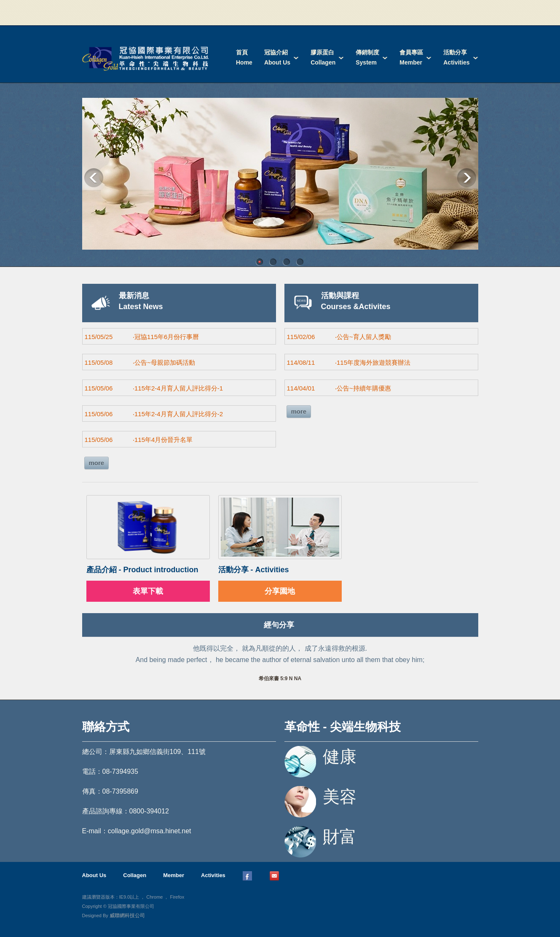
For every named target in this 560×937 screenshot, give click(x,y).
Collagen (135, 875)
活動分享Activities (456, 57)
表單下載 (148, 591)
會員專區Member (411, 57)
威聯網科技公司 (127, 915)
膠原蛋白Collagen (323, 57)
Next (467, 178)
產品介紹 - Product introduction (142, 570)
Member (174, 875)
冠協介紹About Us (277, 57)
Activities (213, 875)
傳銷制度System (367, 57)
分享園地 (280, 591)
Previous (94, 178)
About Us (94, 875)
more (97, 463)
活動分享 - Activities (254, 570)
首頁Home (244, 57)
